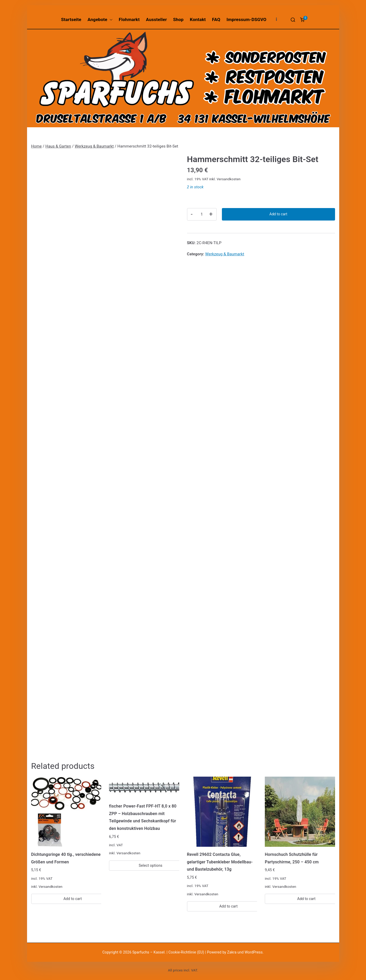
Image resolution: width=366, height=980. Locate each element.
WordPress (253, 952)
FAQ (216, 19)
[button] (110, 20)
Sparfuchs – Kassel (149, 952)
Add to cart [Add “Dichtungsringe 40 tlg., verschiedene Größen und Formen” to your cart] (73, 899)
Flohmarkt (129, 19)
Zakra (232, 952)
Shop (178, 19)
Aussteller (156, 19)
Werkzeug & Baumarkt (94, 146)
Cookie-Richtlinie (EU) (187, 952)
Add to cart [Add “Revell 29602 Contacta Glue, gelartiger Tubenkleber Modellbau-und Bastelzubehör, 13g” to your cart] (229, 906)
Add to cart (278, 214)
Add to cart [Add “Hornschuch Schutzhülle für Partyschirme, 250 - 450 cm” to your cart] (306, 899)
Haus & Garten (58, 146)
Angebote (100, 20)
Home (37, 146)
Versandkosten (229, 179)
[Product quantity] (202, 214)
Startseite (71, 19)
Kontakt (198, 19)
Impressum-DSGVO (246, 19)
